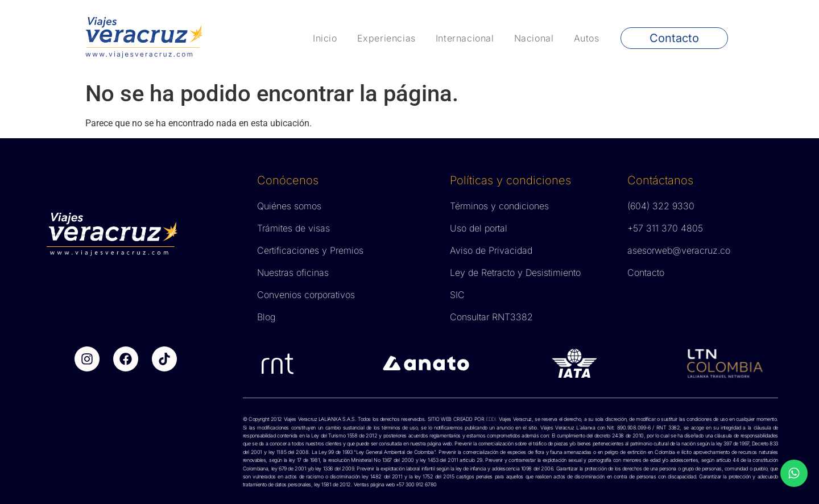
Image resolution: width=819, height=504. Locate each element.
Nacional (534, 38)
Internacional (465, 38)
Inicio (325, 38)
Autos (587, 38)
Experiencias (386, 38)
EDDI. (490, 419)
